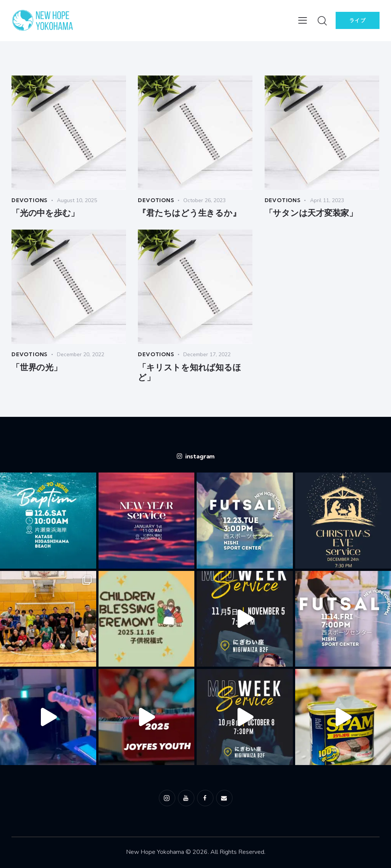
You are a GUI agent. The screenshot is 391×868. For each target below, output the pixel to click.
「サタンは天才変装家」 (311, 213)
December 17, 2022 (208, 354)
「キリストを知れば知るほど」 (189, 372)
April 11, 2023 (328, 200)
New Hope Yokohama (155, 852)
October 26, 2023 (206, 200)
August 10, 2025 (78, 200)
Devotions (30, 200)
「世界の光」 (36, 367)
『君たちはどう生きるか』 (189, 213)
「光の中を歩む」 (45, 213)
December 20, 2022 (82, 354)
